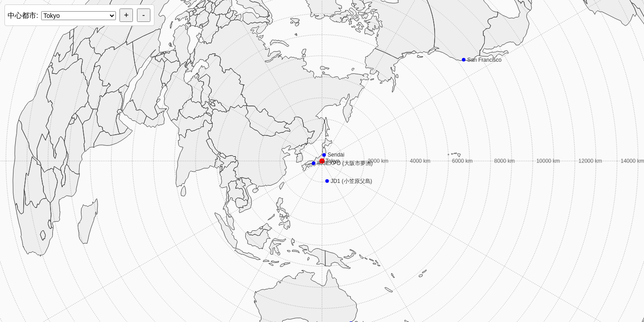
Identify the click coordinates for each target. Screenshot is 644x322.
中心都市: (23, 15)
